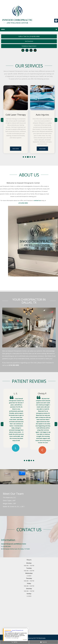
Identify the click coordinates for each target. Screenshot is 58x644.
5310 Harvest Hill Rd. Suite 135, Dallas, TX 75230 (16, 549)
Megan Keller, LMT (9, 503)
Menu (3, 29)
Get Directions (29, 41)
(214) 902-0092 (14, 365)
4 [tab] (30, 157)
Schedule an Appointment (29, 46)
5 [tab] (32, 157)
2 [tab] (26, 157)
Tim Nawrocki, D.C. (10, 498)
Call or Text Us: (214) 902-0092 (29, 36)
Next (56, 120)
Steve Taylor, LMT (9, 501)
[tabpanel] (16, 119)
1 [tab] (23, 157)
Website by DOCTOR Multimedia (36, 638)
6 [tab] (35, 157)
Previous (2, 120)
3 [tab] (28, 157)
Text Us (43, 642)
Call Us (14, 642)
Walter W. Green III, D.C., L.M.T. (14, 506)
